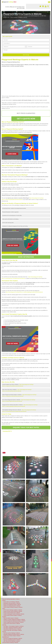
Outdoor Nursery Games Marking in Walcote (13, 611)
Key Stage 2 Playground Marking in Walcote (13, 628)
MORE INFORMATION (26, 257)
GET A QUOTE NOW (26, 119)
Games (4, 600)
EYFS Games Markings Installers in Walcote (13, 610)
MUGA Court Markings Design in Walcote (12, 605)
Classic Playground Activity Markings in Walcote (14, 622)
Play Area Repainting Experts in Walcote (12, 640)
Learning (4, 625)
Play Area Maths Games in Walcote (11, 618)
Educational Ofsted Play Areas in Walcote (12, 629)
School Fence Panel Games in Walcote (12, 624)
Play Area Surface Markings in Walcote (12, 633)
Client (4, 609)
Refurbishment (6, 637)
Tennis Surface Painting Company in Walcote (13, 607)
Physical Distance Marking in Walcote (10, 643)
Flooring (4, 632)
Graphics (4, 617)
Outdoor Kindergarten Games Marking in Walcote (14, 614)
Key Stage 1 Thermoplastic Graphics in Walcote (13, 626)
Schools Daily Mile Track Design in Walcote (13, 630)
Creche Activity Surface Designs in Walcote (13, 615)
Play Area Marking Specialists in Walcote (11, 599)
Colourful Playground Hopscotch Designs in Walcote (14, 621)
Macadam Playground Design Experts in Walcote (14, 634)
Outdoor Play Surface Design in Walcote (12, 636)
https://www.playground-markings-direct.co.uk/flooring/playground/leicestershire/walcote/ (24, 292)
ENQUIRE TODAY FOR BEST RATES (26, 427)
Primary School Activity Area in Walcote (12, 613)
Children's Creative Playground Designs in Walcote (14, 619)
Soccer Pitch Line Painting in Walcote (11, 602)
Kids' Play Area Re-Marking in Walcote (12, 641)
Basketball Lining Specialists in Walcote (12, 603)
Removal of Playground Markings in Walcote (13, 638)
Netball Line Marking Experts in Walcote (12, 606)
